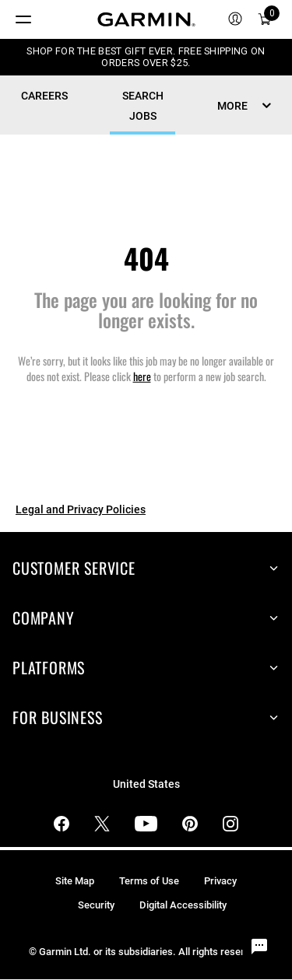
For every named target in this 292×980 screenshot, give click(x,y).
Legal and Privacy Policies (81, 509)
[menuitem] (235, 19)
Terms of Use (149, 881)
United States (146, 784)
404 (146, 258)
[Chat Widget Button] (259, 947)
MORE (232, 106)
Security (96, 905)
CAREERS (44, 96)
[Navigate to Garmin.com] (146, 19)
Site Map (75, 881)
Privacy (220, 881)
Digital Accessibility (183, 905)
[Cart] (265, 20)
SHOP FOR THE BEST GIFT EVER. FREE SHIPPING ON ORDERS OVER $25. (146, 57)
